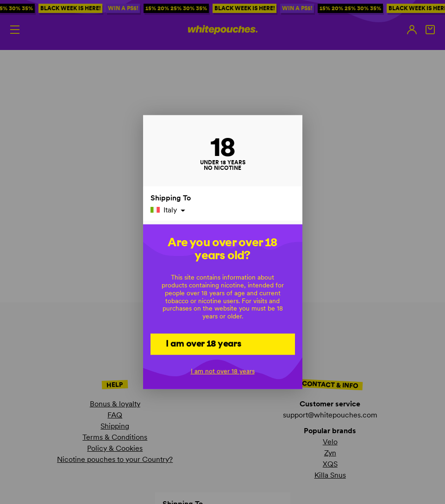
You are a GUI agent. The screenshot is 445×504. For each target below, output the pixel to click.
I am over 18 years (204, 343)
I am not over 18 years (223, 371)
